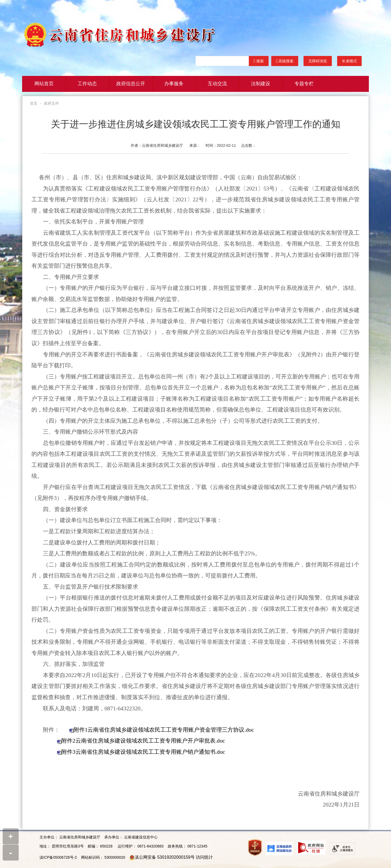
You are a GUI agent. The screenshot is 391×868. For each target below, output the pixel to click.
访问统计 (204, 857)
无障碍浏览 (318, 61)
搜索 (259, 61)
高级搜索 (285, 61)
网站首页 (44, 84)
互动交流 (217, 84)
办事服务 (174, 84)
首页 (34, 103)
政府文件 (51, 103)
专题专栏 (304, 84)
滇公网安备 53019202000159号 (165, 857)
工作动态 (87, 84)
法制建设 (261, 84)
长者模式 (349, 61)
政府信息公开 (131, 84)
